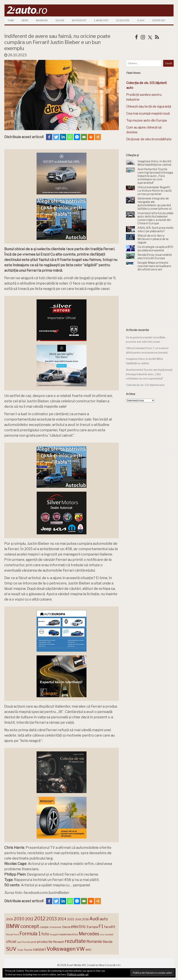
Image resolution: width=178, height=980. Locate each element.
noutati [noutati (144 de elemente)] (109, 934)
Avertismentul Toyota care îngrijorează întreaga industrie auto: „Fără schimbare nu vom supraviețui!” (149, 374)
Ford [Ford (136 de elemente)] (16, 935)
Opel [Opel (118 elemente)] (19, 942)
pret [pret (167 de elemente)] (34, 942)
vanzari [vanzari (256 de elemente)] (39, 949)
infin (118, 965)
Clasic (141, 20)
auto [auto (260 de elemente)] (104, 919)
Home (11, 20)
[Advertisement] (152, 300)
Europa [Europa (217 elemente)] (92, 927)
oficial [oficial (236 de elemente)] (11, 942)
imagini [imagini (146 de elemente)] (54, 934)
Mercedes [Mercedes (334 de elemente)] (89, 934)
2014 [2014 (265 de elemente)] (62, 919)
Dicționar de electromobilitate (149, 139)
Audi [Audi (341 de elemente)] (94, 919)
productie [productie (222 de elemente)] (45, 942)
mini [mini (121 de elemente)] (102, 935)
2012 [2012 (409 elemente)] (40, 919)
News (25, 20)
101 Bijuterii (123, 20)
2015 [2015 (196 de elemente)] (71, 919)
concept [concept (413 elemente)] (30, 926)
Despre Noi (159, 20)
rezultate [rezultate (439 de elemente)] (75, 941)
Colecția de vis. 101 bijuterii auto (145, 385)
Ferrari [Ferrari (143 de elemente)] (10, 934)
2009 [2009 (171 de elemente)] (10, 919)
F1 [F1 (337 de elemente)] (101, 926)
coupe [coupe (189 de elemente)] (44, 927)
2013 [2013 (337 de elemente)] (51, 919)
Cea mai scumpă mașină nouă (148, 113)
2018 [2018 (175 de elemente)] (85, 919)
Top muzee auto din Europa (147, 120)
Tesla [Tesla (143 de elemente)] (20, 950)
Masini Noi (42, 20)
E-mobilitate (101, 20)
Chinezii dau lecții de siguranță (149, 106)
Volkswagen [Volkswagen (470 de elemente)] (61, 949)
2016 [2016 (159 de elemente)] (78, 919)
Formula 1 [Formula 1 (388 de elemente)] (30, 934)
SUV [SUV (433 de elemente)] (11, 949)
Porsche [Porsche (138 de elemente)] (26, 942)
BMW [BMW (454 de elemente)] (13, 926)
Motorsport (79, 20)
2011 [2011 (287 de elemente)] (29, 919)
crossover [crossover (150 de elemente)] (55, 927)
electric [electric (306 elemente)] (78, 926)
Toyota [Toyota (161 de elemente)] (28, 950)
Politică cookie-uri (78, 974)
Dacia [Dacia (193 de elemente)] (66, 927)
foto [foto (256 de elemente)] (45, 934)
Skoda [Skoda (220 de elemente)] (107, 942)
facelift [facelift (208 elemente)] (110, 927)
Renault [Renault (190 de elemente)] (59, 942)
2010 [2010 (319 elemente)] (19, 919)
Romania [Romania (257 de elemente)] (94, 941)
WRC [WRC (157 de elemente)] (89, 950)
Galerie (60, 20)
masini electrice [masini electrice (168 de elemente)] (69, 934)
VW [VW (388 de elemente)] (81, 949)
